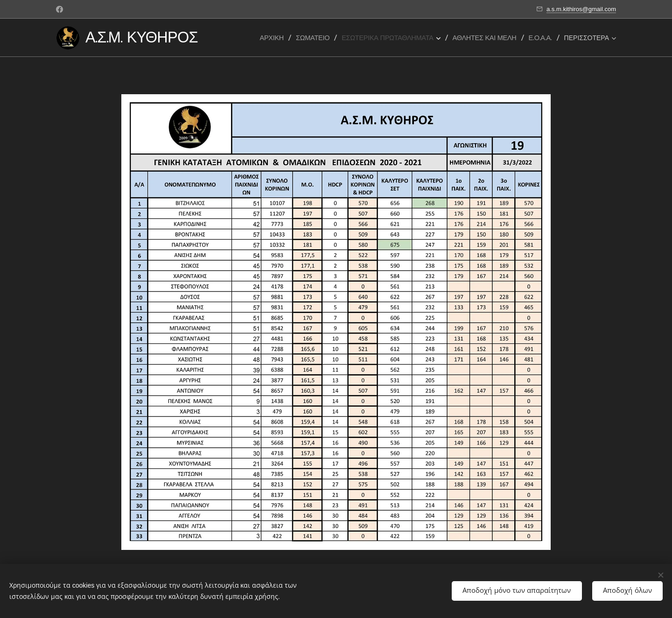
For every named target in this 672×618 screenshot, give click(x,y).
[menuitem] (274, 38)
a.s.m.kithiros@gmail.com (581, 9)
